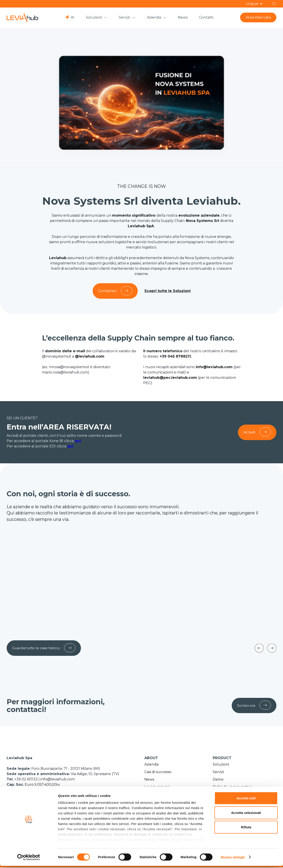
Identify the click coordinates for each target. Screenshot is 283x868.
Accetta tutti (246, 800)
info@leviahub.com (58, 780)
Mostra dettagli (233, 859)
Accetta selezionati (246, 815)
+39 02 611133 (26, 780)
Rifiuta (246, 829)
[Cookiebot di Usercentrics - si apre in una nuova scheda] (29, 859)
